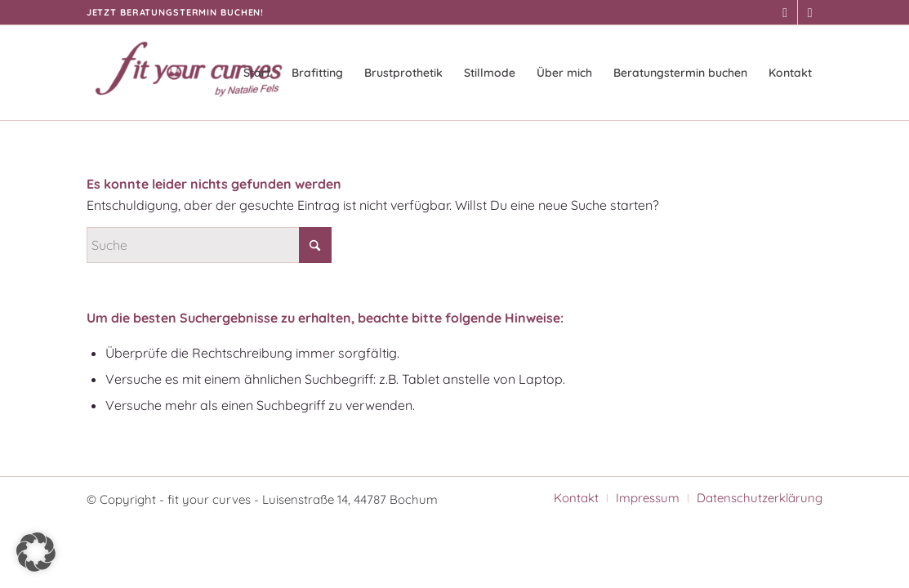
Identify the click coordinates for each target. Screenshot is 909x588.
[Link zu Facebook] (785, 12)
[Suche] (209, 245)
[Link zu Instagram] (810, 12)
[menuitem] (257, 73)
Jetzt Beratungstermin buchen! (176, 12)
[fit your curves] (189, 73)
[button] (36, 552)
